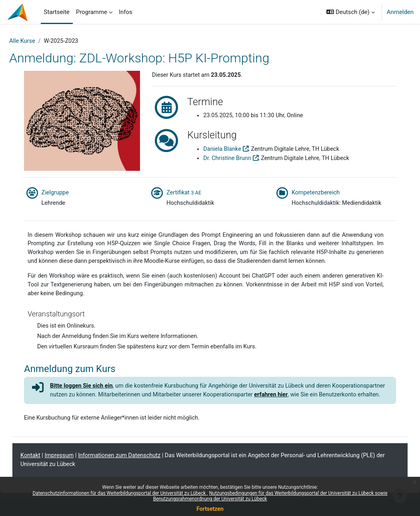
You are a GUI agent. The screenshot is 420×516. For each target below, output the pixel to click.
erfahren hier (345, 408)
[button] (351, 12)
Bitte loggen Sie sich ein (93, 399)
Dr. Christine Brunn (232, 159)
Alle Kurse (42, 41)
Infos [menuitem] (126, 12)
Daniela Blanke (227, 150)
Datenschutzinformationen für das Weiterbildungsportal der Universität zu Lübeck (120, 493)
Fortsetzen (210, 509)
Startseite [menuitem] (57, 12)
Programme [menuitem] (92, 12)
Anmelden (400, 12)
